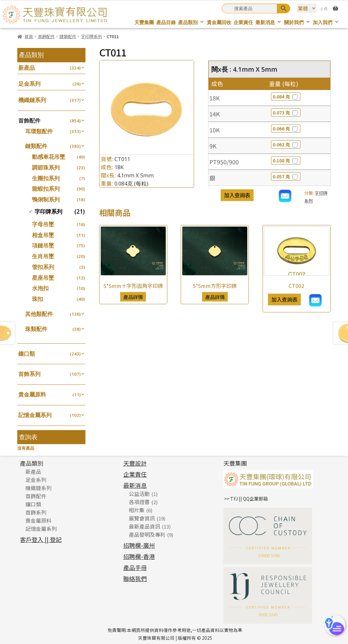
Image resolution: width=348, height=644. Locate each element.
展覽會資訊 (142, 518)
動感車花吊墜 (49, 157)
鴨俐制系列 (46, 199)
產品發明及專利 (147, 534)
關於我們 (297, 22)
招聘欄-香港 (139, 556)
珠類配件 (36, 329)
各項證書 (139, 502)
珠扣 (38, 299)
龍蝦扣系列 (46, 189)
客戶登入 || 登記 (41, 539)
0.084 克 (286, 97)
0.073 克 (286, 112)
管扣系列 (43, 267)
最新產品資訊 (144, 526)
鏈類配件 (68, 36)
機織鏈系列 (32, 100)
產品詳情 (133, 297)
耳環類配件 (39, 131)
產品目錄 (166, 22)
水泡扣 (40, 288)
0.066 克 (286, 128)
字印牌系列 (91, 36)
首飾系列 (29, 374)
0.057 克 (286, 176)
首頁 (29, 36)
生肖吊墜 (43, 256)
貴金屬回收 (219, 22)
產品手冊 (135, 567)
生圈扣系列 (46, 178)
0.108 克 (286, 160)
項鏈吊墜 (43, 245)
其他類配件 (39, 314)
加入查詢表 (237, 195)
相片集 (137, 510)
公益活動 (139, 494)
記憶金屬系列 (35, 415)
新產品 (27, 68)
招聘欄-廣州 (139, 545)
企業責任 (243, 22)
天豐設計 (135, 463)
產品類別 (191, 22)
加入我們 (326, 22)
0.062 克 (286, 144)
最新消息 (269, 22)
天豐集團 (144, 22)
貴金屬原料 (32, 394)
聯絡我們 (135, 578)
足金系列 (29, 84)
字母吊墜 (43, 224)
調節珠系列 (46, 167)
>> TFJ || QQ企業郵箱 (246, 499)
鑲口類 (27, 354)
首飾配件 (46, 36)
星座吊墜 (43, 278)
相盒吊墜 (43, 235)
